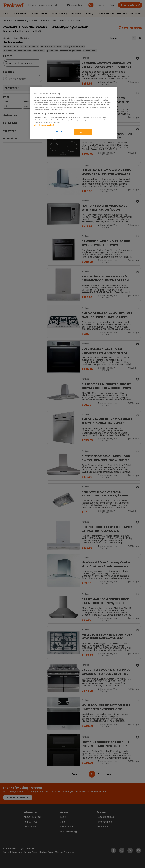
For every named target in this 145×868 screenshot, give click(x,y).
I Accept (83, 132)
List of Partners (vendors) (44, 125)
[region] (74, 113)
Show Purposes (62, 132)
